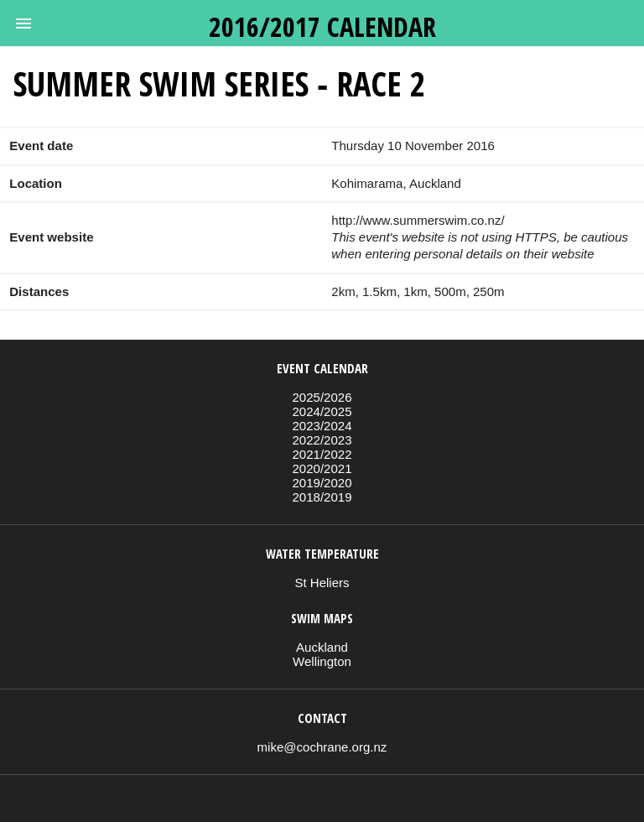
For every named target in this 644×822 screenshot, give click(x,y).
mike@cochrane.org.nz (322, 747)
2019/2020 (322, 483)
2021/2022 (322, 454)
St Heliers (322, 583)
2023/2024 (322, 426)
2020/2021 (322, 468)
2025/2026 (322, 397)
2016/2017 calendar (322, 26)
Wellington (322, 661)
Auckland (322, 647)
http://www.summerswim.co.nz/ (418, 220)
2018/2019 (322, 497)
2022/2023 (322, 440)
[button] (23, 23)
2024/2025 (322, 411)
